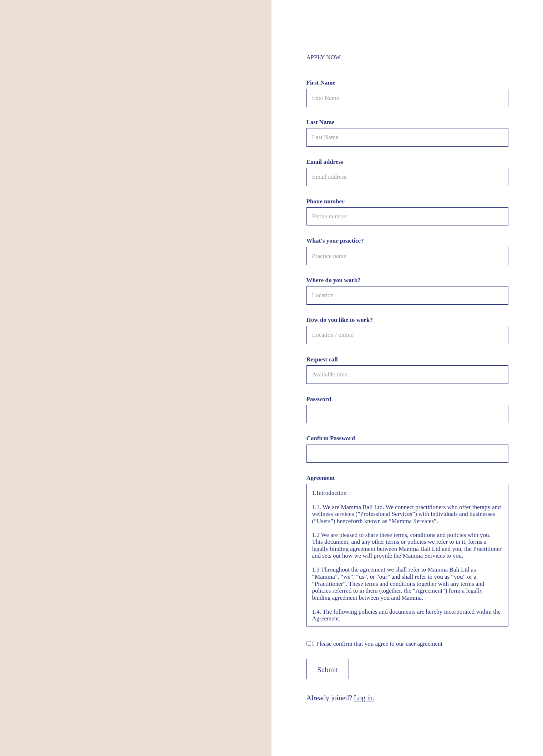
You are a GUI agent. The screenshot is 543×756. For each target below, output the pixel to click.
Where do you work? (334, 280)
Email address (325, 162)
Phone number (326, 201)
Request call (322, 359)
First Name (321, 83)
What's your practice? (335, 241)
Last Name (321, 122)
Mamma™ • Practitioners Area (43, 15)
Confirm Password (331, 438)
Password (319, 399)
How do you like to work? (340, 320)
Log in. (364, 698)
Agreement (321, 478)
